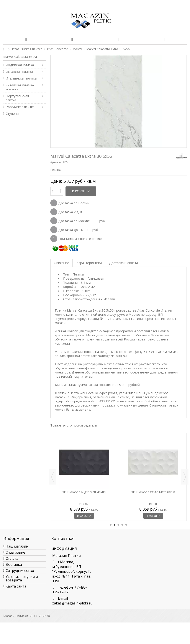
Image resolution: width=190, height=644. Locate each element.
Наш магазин (17, 546)
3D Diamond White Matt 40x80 (153, 492)
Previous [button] (52, 477)
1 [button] (111, 525)
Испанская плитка (19, 72)
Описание (61, 263)
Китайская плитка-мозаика (20, 87)
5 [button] (126, 525)
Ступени (12, 114)
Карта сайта (16, 586)
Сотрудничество (20, 571)
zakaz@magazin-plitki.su (72, 603)
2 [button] (115, 525)
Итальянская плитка (21, 78)
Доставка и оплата (124, 263)
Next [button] (185, 477)
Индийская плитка (20, 65)
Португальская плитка (17, 98)
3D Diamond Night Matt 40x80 (84, 492)
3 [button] (118, 525)
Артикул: (56, 162)
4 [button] (122, 525)
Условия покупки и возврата (22, 578)
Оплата (12, 558)
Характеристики (89, 263)
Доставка (14, 564)
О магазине (15, 552)
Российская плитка (20, 107)
